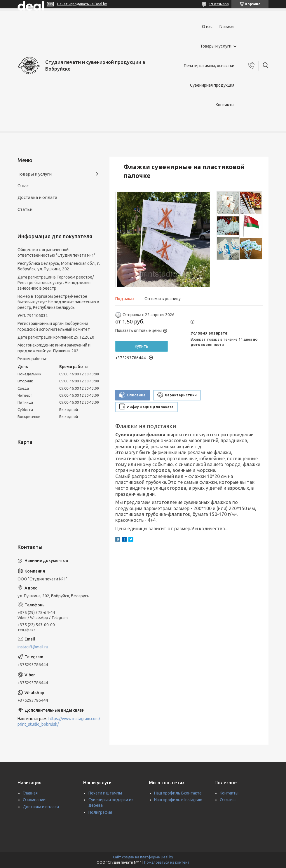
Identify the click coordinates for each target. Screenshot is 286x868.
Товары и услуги (216, 46)
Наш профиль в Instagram (178, 800)
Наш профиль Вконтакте (178, 793)
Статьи (25, 209)
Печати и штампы (105, 793)
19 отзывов (219, 4)
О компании (34, 800)
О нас (207, 27)
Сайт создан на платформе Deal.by (143, 857)
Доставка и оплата (37, 197)
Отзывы (228, 800)
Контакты (225, 105)
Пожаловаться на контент (167, 862)
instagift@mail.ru (33, 647)
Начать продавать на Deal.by (82, 4)
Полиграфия (100, 812)
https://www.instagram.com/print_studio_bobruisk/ (59, 721)
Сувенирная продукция (212, 85)
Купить (142, 346)
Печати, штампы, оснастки (209, 66)
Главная (227, 27)
